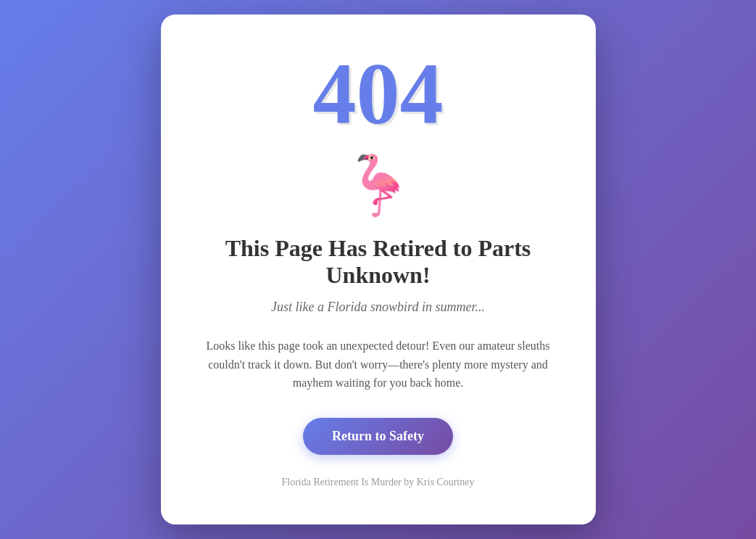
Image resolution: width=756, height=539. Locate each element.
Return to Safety (378, 436)
